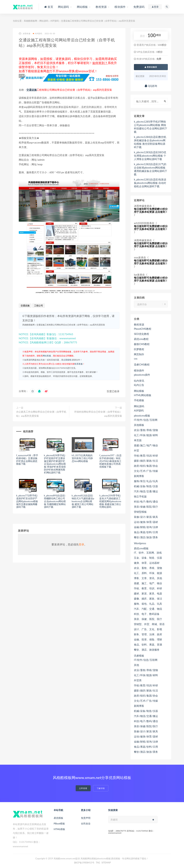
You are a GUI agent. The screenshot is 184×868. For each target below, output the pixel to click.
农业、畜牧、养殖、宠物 (148, 568)
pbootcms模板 (142, 416)
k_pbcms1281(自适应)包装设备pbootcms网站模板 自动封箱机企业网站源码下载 (150, 183)
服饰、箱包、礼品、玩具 (148, 604)
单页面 (138, 440)
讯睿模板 (139, 656)
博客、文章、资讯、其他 (148, 578)
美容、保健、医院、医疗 (148, 619)
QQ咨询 (151, 86)
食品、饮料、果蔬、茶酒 (148, 644)
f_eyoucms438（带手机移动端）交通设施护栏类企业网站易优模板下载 (27, 460)
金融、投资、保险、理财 (148, 639)
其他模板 (139, 425)
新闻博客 (139, 476)
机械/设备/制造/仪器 (146, 486)
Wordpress (140, 543)
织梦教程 (139, 349)
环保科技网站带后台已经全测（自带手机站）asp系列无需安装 (98, 414)
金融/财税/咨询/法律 (146, 527)
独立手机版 (140, 496)
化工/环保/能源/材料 (146, 435)
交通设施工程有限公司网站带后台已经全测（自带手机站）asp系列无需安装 (71, 325)
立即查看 (83, 788)
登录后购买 (151, 67)
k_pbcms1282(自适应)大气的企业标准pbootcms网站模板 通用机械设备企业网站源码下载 (151, 169)
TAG (98, 863)
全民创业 (86, 823)
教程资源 (139, 324)
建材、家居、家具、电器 (148, 593)
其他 (136, 665)
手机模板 (139, 400)
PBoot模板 (59, 823)
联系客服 (79, 364)
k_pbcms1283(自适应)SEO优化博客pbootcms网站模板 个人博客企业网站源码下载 (150, 156)
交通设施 (32, 90)
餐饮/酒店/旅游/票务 (146, 537)
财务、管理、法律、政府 (148, 634)
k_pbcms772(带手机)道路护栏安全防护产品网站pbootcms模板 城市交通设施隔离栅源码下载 (27, 501)
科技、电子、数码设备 (147, 614)
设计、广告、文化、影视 (148, 629)
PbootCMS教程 (143, 329)
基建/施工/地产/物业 (146, 445)
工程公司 (39, 306)
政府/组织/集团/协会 (146, 466)
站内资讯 (139, 381)
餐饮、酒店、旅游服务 (147, 650)
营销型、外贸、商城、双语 (149, 624)
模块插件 (139, 370)
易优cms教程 (141, 339)
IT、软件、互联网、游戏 (148, 553)
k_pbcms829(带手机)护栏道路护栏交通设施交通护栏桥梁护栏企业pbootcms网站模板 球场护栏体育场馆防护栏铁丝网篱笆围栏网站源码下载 (55, 464)
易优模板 (58, 818)
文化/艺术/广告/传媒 (146, 471)
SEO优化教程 (141, 334)
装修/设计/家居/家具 (146, 517)
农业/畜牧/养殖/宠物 (146, 430)
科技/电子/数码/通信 (146, 501)
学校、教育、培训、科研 (148, 588)
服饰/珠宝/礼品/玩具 (146, 481)
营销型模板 (140, 512)
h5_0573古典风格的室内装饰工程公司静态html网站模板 (82, 458)
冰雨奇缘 (25, 34)
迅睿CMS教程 (142, 364)
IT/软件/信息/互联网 (146, 420)
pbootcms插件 (142, 375)
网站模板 (139, 391)
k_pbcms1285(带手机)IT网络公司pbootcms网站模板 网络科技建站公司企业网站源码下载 (151, 127)
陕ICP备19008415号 (84, 863)
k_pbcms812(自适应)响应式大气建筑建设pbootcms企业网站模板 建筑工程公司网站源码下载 (83, 501)
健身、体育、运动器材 (147, 563)
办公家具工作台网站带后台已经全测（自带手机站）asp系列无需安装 (41, 414)
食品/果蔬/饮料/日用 (146, 532)
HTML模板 (59, 829)
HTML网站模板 (143, 395)
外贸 (136, 450)
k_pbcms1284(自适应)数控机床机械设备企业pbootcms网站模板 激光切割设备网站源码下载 (150, 142)
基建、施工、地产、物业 (148, 583)
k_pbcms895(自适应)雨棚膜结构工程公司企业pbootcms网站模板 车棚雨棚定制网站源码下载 (55, 501)
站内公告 (139, 385)
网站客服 (47, 356)
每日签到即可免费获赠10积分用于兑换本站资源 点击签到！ (151, 210)
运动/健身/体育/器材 (146, 522)
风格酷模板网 (30, 21)
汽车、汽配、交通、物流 (148, 609)
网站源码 (44, 21)
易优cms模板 (141, 548)
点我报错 (67, 360)
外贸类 (138, 680)
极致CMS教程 (142, 344)
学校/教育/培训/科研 (146, 456)
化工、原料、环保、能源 (148, 573)
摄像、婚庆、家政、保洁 (148, 599)
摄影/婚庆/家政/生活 (146, 461)
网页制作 (139, 354)
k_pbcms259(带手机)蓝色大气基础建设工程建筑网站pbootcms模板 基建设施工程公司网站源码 (110, 501)
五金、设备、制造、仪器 (148, 558)
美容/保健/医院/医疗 (146, 507)
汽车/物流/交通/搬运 (146, 491)
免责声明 (86, 818)
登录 (81, 544)
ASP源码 (55, 21)
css (136, 359)
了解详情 (101, 788)
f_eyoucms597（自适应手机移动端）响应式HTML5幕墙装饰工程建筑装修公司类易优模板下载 (110, 461)
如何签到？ (100, 63)
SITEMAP (106, 863)
